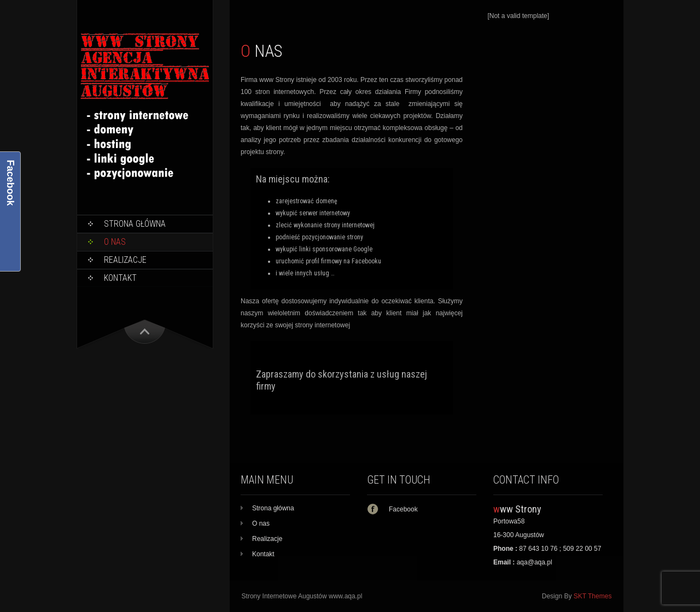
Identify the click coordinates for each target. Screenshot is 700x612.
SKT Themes (593, 596)
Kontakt (120, 278)
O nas (115, 242)
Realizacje (125, 260)
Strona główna (135, 224)
